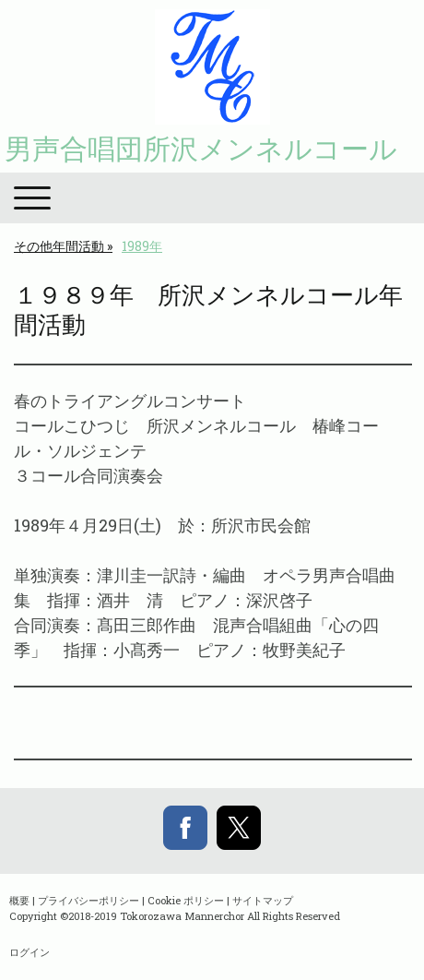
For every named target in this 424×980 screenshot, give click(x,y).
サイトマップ (263, 900)
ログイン (29, 952)
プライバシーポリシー (88, 900)
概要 (19, 900)
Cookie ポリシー (186, 900)
